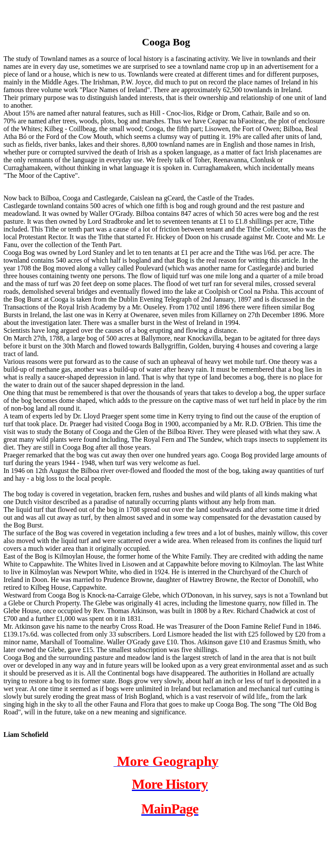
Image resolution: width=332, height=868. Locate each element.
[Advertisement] (105, 16)
